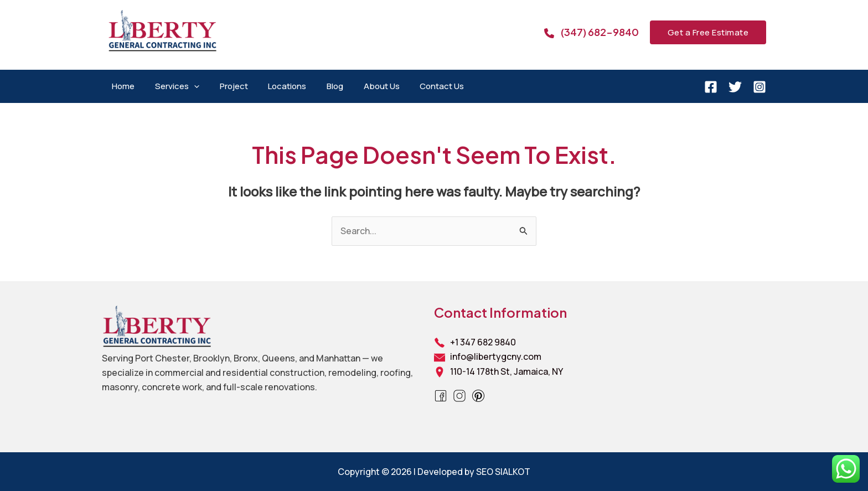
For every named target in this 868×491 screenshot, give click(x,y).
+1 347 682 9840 (483, 342)
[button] (708, 32)
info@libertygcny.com (496, 356)
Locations (274, 86)
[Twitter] (735, 87)
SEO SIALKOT (503, 472)
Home (122, 86)
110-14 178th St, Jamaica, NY (507, 371)
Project (224, 86)
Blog (318, 86)
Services (172, 86)
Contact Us (418, 86)
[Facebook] (711, 87)
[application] (188, 86)
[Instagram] (759, 87)
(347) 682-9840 (600, 32)
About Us (361, 86)
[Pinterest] (478, 395)
